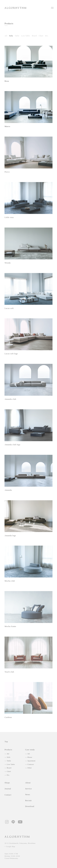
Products (9, 23)
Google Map (11, 847)
